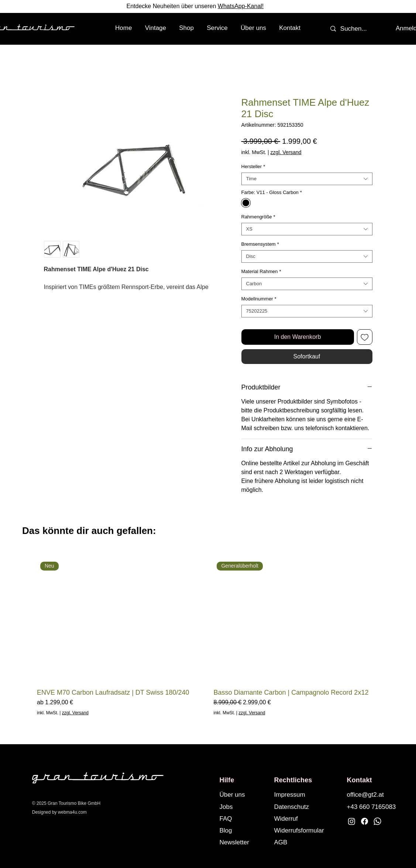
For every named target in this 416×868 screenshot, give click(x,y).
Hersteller (253, 166)
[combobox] (307, 179)
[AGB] (306, 842)
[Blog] (244, 830)
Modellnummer (259, 299)
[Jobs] (244, 807)
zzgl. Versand (286, 152)
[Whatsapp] (377, 821)
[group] (208, 637)
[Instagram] (352, 821)
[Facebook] (365, 821)
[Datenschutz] (298, 807)
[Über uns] (244, 794)
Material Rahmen (261, 271)
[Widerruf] (306, 818)
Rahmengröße (258, 217)
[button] (187, 28)
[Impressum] (298, 794)
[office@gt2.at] (371, 794)
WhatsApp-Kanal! (241, 6)
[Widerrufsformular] (306, 830)
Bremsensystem (260, 244)
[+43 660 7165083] (372, 807)
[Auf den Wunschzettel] (365, 337)
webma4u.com (72, 812)
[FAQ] (244, 818)
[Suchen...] (354, 29)
